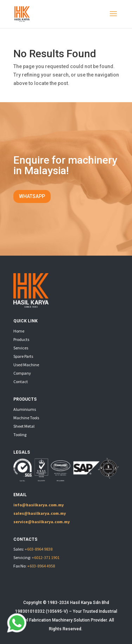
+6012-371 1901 (46, 557)
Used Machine (26, 365)
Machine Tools (26, 418)
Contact (21, 382)
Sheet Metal (24, 426)
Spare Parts (23, 356)
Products (21, 339)
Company (22, 373)
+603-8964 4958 (41, 566)
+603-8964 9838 (39, 549)
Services (21, 348)
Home (19, 331)
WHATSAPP (32, 196)
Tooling (20, 435)
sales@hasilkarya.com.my (40, 513)
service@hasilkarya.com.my (42, 522)
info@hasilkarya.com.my (39, 505)
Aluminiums (25, 409)
